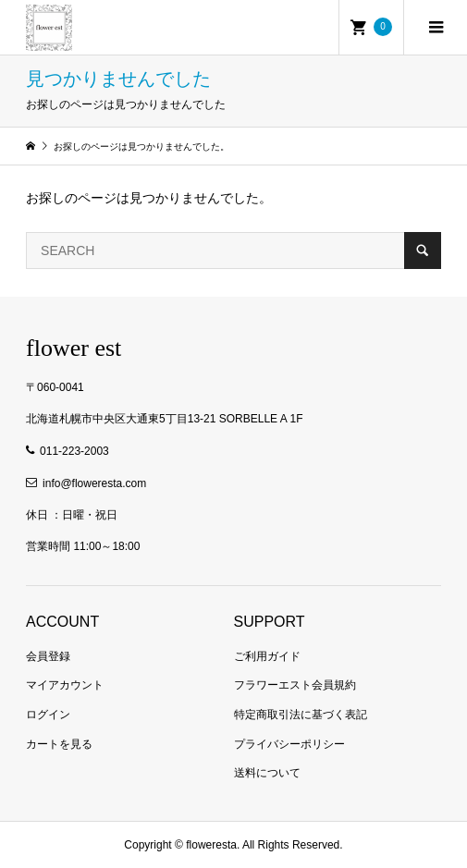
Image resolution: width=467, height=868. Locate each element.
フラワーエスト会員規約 (295, 685)
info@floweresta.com (94, 483)
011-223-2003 (74, 451)
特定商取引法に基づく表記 (301, 715)
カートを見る (59, 744)
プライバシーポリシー (289, 744)
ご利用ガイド (267, 656)
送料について (267, 773)
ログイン (48, 715)
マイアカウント (65, 685)
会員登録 (48, 656)
